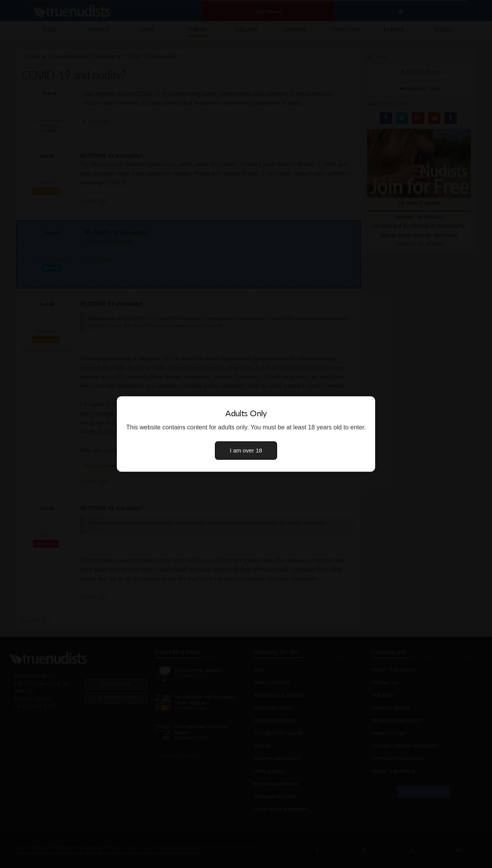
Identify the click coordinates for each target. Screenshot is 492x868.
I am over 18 (246, 450)
